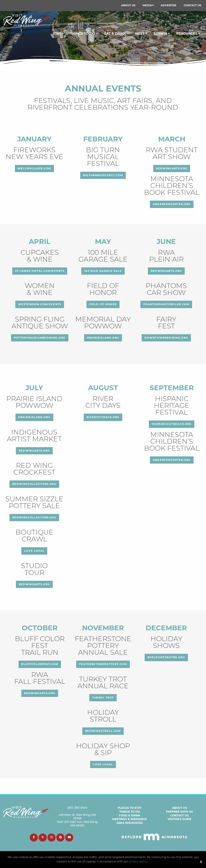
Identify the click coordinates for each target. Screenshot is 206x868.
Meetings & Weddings (130, 819)
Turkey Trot (103, 698)
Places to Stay (130, 808)
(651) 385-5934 (77, 808)
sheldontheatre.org (166, 657)
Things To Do (83, 34)
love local (34, 551)
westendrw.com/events (40, 304)
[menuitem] (128, 5)
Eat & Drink (115, 34)
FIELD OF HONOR (103, 304)
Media (147, 5)
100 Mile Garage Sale (103, 271)
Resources (187, 34)
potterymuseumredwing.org (40, 338)
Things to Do (130, 812)
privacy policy (138, 862)
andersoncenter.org (172, 204)
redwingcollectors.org (34, 484)
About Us (128, 5)
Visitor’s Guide (179, 819)
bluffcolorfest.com (40, 664)
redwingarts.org (172, 168)
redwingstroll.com (103, 731)
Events (160, 34)
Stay (57, 34)
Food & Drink (130, 815)
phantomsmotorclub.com (166, 304)
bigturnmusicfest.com (103, 175)
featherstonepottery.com (103, 664)
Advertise (169, 5)
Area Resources (130, 823)
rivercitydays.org (103, 417)
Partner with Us (179, 812)
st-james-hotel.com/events (40, 271)
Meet (140, 34)
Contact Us (192, 5)
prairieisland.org (103, 338)
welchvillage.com (34, 168)
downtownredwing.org (166, 338)
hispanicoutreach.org (172, 424)
